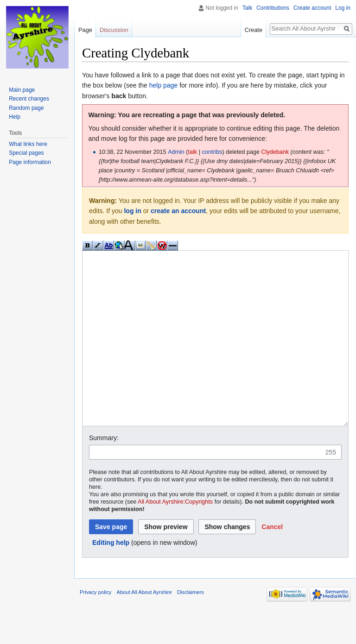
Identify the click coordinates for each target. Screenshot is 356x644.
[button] (272, 562)
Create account (312, 8)
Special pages (26, 153)
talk (193, 152)
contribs (212, 152)
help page (164, 85)
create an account (178, 211)
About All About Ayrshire (144, 627)
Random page (26, 108)
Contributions (273, 8)
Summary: (104, 473)
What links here (28, 144)
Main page (22, 90)
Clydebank (275, 152)
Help (15, 117)
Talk (247, 8)
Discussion (114, 30)
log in (132, 211)
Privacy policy (95, 627)
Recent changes (29, 99)
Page (85, 30)
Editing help (111, 577)
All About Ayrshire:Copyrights (175, 537)
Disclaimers (191, 627)
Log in (343, 8)
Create (254, 30)
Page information (30, 162)
